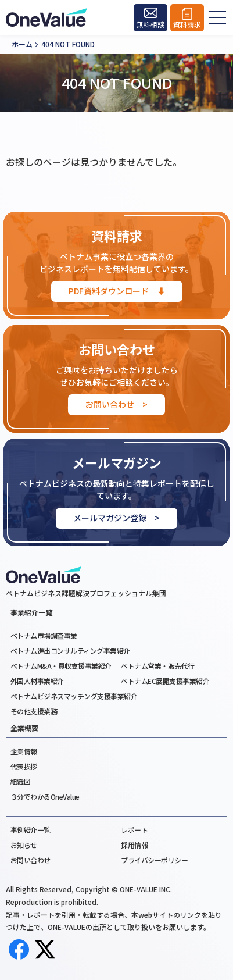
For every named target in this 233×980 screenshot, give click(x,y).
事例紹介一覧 (31, 830)
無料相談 (150, 25)
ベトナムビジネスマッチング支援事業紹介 (74, 696)
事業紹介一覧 (31, 612)
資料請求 (187, 25)
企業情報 (24, 751)
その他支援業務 (34, 711)
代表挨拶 (24, 766)
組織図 (21, 781)
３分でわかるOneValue (45, 797)
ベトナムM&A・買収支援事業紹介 (61, 666)
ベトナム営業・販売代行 (158, 666)
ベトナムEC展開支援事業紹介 (165, 681)
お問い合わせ (31, 860)
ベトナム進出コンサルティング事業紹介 (70, 651)
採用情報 (134, 845)
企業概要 (24, 728)
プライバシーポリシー (154, 860)
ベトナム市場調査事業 (44, 635)
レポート (134, 830)
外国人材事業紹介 (37, 681)
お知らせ (24, 845)
